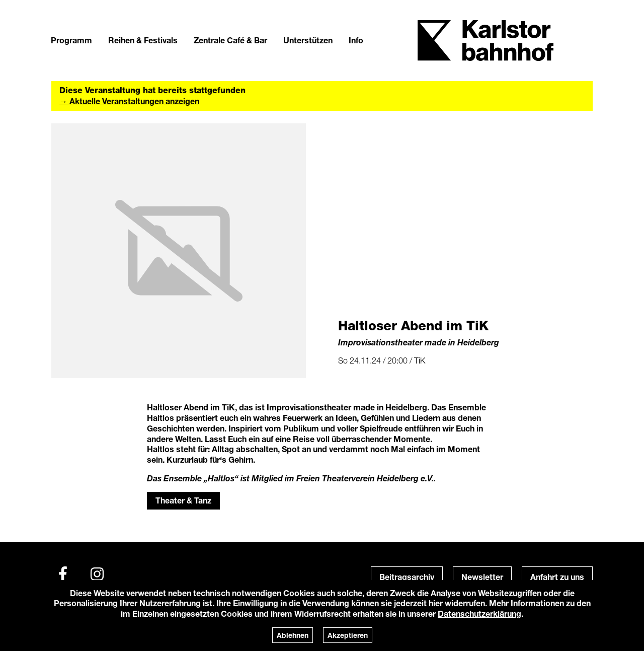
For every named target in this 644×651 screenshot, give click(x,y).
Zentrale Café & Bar (230, 40)
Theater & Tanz (183, 500)
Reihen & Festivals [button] (143, 40)
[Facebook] (63, 574)
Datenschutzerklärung (479, 613)
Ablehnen (293, 635)
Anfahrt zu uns (557, 577)
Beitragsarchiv (407, 577)
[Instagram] (97, 574)
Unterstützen (308, 40)
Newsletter (482, 577)
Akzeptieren (348, 635)
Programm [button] (71, 40)
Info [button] (356, 40)
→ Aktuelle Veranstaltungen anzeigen (129, 101)
